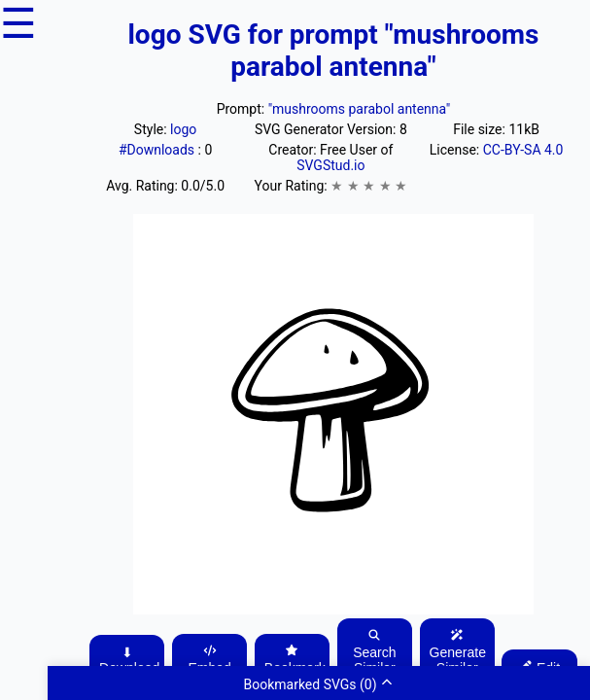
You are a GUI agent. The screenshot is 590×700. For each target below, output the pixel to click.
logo (183, 129)
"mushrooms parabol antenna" (360, 109)
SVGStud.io (330, 165)
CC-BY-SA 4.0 (523, 150)
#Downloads (158, 150)
